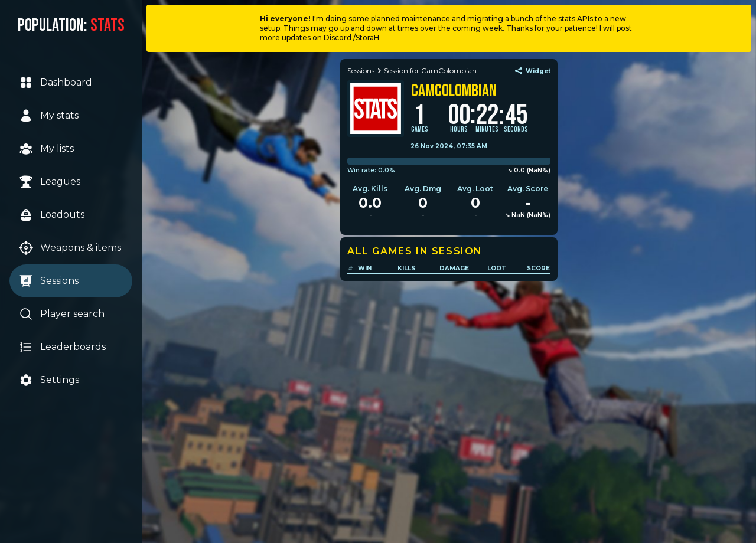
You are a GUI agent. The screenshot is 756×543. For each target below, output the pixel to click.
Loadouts (52, 215)
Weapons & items (70, 248)
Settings (49, 380)
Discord (338, 37)
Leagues (50, 182)
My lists (46, 149)
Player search (62, 314)
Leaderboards (62, 347)
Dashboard (56, 83)
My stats (49, 116)
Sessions (49, 281)
